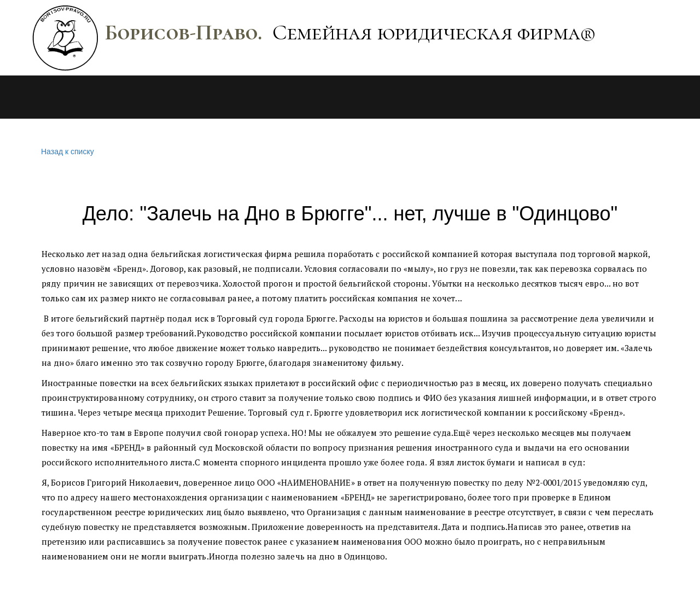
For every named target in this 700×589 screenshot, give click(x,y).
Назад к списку (66, 152)
